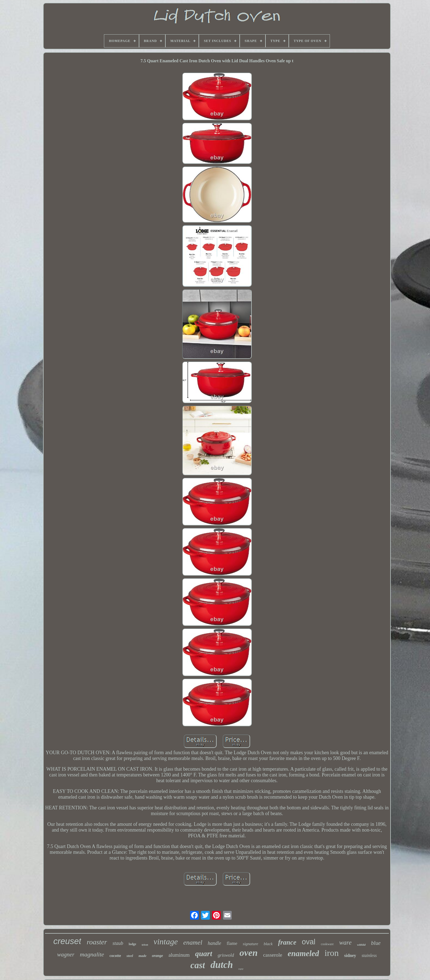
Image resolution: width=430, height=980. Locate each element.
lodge (132, 944)
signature (250, 944)
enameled (303, 953)
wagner (66, 954)
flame (232, 943)
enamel (193, 942)
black (268, 944)
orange (157, 956)
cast (198, 965)
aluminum (179, 955)
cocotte (115, 956)
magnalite (92, 954)
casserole (273, 955)
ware (345, 943)
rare (241, 969)
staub (118, 943)
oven (248, 953)
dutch (222, 965)
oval (309, 942)
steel (130, 956)
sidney (350, 955)
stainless (369, 955)
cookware (327, 944)
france (287, 942)
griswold (226, 955)
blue (376, 943)
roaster (97, 942)
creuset (67, 941)
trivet (145, 945)
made (142, 956)
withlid (361, 945)
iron (332, 953)
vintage (166, 941)
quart (204, 954)
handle (215, 943)
